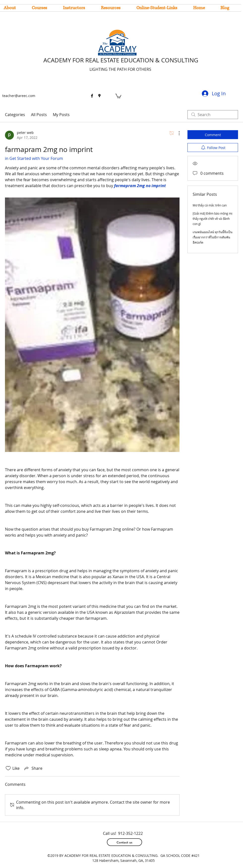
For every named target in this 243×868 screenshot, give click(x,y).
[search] (213, 115)
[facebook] (92, 96)
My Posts (61, 115)
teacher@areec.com (19, 96)
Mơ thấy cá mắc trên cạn (210, 205)
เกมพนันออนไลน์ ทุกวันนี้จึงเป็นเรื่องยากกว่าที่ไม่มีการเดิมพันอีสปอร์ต (213, 237)
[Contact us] (124, 842)
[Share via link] (33, 768)
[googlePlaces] (99, 96)
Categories (15, 115)
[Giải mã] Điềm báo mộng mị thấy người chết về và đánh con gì (213, 219)
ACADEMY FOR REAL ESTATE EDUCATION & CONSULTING (121, 60)
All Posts (39, 115)
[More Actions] (177, 133)
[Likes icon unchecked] (8, 768)
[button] (118, 96)
